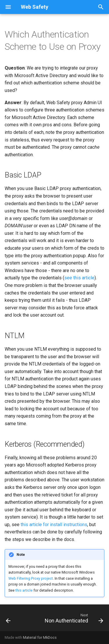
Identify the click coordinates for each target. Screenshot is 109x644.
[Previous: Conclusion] (8, 620)
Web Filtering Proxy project (31, 578)
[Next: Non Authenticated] (73, 620)
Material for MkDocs (40, 637)
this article (24, 590)
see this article (79, 278)
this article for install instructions (54, 525)
